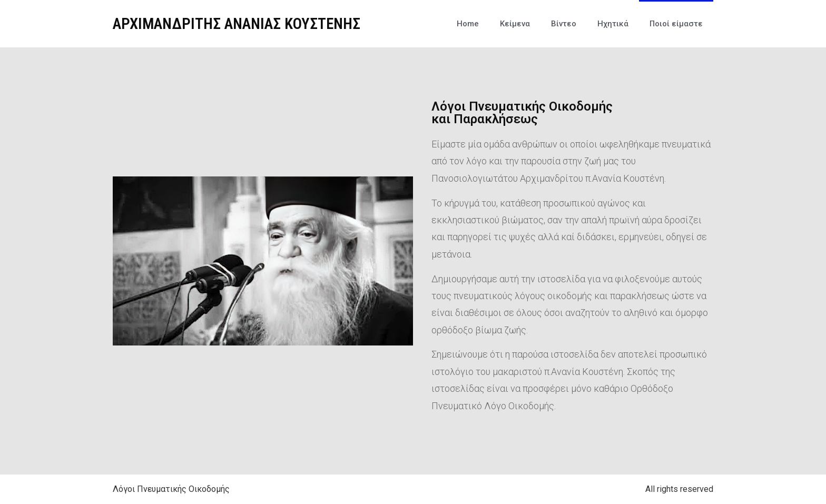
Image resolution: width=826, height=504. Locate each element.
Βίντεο (564, 24)
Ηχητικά (613, 24)
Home (468, 24)
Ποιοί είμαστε (676, 24)
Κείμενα (515, 24)
